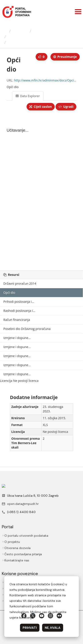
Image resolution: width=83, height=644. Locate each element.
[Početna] (5, 31)
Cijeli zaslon (41, 107)
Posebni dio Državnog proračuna (27, 329)
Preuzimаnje (65, 57)
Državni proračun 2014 (20, 283)
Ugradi (66, 107)
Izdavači (20, 31)
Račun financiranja (17, 320)
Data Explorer (28, 96)
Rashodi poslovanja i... (19, 311)
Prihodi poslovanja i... (19, 302)
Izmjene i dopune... (17, 338)
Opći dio (16, 42)
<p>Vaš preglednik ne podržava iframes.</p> (41, 191)
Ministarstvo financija (53, 31)
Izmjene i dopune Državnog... (35, 37)
